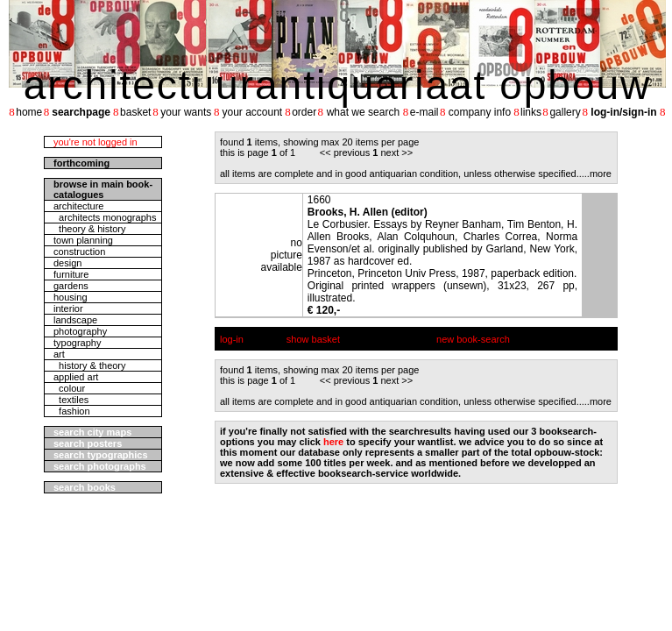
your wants (186, 112)
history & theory (90, 365)
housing (71, 297)
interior (68, 308)
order (304, 112)
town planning (83, 240)
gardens (71, 286)
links (531, 112)
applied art (76, 377)
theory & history (90, 229)
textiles (71, 400)
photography (80, 331)
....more (595, 174)
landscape (75, 320)
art (59, 354)
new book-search (473, 339)
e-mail (424, 112)
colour (69, 388)
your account (252, 112)
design (67, 263)
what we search (363, 112)
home (29, 112)
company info (480, 112)
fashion (72, 411)
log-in (232, 339)
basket (135, 112)
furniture (71, 274)
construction (79, 252)
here (333, 442)
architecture (78, 206)
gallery (565, 112)
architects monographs (105, 217)
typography (77, 343)
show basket (313, 339)
